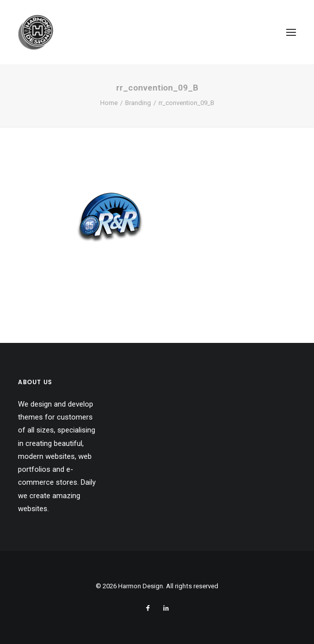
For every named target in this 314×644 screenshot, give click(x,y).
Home (109, 103)
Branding (138, 103)
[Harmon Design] (36, 32)
